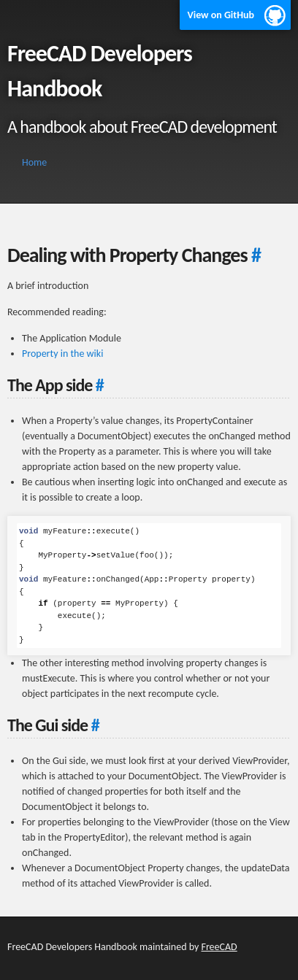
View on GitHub (221, 15)
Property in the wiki (62, 354)
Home (34, 162)
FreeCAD (219, 947)
